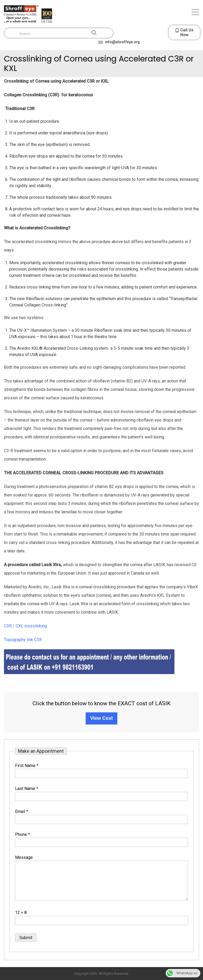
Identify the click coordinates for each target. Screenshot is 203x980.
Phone (22, 834)
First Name (27, 766)
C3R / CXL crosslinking (25, 626)
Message (24, 857)
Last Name (27, 789)
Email (22, 811)
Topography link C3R (23, 640)
